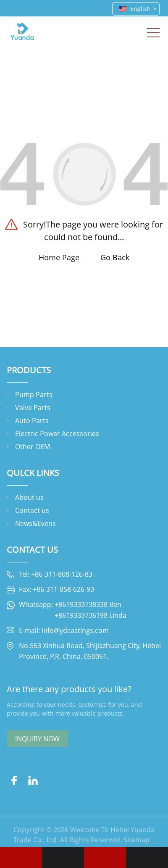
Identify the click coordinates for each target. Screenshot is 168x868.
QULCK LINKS (33, 473)
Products (29, 370)
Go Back (115, 257)
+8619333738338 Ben (88, 604)
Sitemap (136, 845)
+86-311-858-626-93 (63, 589)
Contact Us (32, 550)
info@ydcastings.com (75, 630)
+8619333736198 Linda (91, 615)
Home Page (59, 257)
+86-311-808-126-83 (62, 574)
